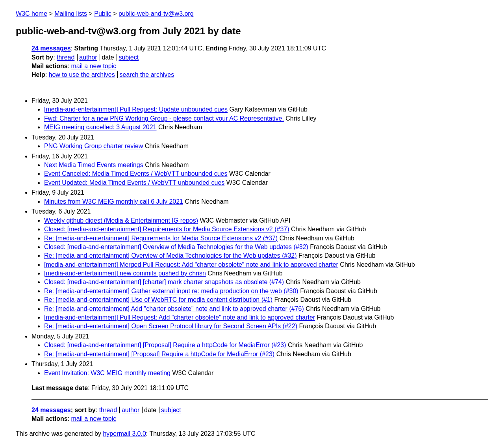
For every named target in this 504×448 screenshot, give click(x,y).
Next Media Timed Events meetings (94, 165)
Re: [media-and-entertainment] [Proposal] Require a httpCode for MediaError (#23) (159, 354)
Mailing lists (71, 14)
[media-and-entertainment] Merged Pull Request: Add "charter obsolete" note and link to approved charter (191, 265)
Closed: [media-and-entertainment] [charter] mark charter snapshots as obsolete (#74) (164, 282)
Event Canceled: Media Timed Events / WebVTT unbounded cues (136, 174)
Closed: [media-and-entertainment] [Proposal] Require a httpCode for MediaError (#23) (165, 345)
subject (129, 57)
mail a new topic (94, 66)
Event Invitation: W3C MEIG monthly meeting (107, 373)
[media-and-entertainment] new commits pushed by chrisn (125, 273)
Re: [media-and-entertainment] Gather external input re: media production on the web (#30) (171, 291)
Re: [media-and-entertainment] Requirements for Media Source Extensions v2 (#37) (161, 238)
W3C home (31, 14)
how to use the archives (82, 75)
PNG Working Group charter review (94, 146)
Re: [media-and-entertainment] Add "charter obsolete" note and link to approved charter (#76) (174, 309)
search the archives (147, 75)
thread (66, 57)
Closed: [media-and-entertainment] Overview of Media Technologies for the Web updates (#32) (176, 247)
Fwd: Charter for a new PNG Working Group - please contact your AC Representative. (164, 118)
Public (103, 14)
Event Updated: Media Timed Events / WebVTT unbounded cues (134, 183)
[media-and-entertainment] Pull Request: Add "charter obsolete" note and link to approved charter (180, 317)
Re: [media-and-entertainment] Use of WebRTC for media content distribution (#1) (158, 300)
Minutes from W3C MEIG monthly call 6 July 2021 (114, 202)
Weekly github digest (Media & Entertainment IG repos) (121, 220)
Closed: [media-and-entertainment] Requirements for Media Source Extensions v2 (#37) (167, 229)
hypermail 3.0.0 (124, 434)
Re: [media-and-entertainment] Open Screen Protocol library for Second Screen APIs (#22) (171, 326)
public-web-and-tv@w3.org (156, 14)
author (88, 57)
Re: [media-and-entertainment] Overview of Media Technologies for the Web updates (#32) (170, 256)
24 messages (51, 48)
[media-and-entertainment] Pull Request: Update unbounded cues (136, 109)
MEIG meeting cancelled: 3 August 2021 (100, 127)
